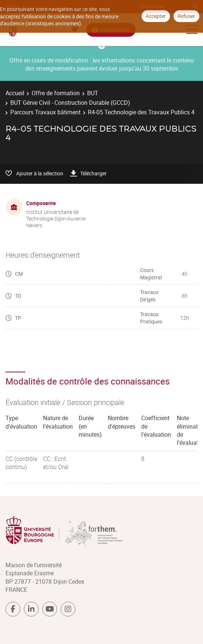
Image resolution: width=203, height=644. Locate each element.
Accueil (15, 93)
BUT (93, 93)
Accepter (156, 16)
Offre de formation (56, 93)
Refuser (186, 16)
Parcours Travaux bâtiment (45, 112)
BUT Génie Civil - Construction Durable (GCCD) (70, 103)
